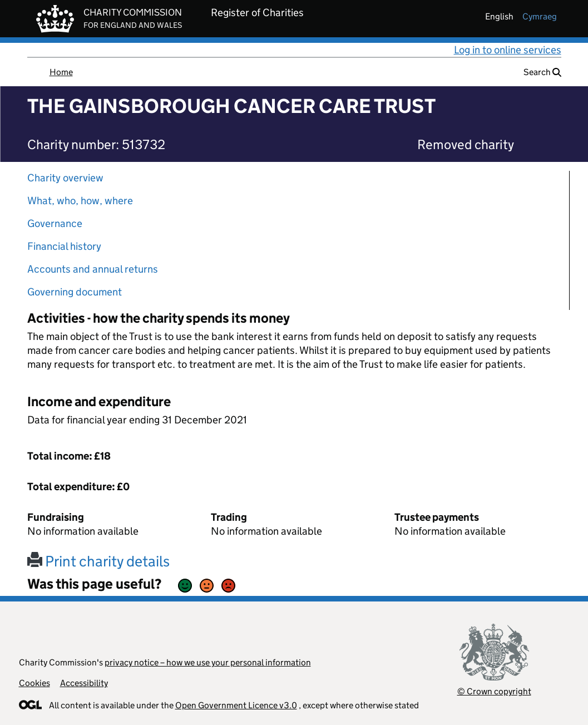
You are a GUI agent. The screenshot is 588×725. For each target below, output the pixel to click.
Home (61, 72)
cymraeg (540, 16)
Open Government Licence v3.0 (236, 705)
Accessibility (84, 683)
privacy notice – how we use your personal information (208, 662)
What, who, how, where (80, 201)
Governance (55, 223)
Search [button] (542, 72)
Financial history (64, 246)
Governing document (75, 292)
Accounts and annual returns (93, 269)
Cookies (34, 683)
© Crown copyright (494, 691)
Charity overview (65, 178)
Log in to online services (508, 50)
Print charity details (98, 561)
